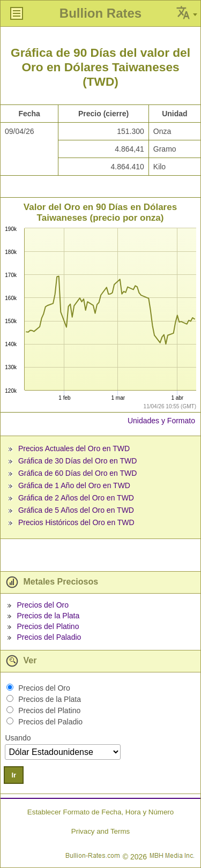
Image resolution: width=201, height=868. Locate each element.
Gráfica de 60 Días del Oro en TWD (78, 473)
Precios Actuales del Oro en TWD (74, 448)
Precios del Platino (48, 626)
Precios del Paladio (49, 637)
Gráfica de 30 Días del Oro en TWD (78, 461)
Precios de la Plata (48, 616)
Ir (14, 775)
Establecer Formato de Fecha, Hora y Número (100, 812)
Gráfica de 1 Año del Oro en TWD (74, 485)
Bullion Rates (100, 13)
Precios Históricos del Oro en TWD (76, 522)
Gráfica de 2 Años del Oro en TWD (76, 498)
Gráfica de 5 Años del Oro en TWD (76, 510)
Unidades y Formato (161, 421)
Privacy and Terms (100, 831)
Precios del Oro (42, 605)
